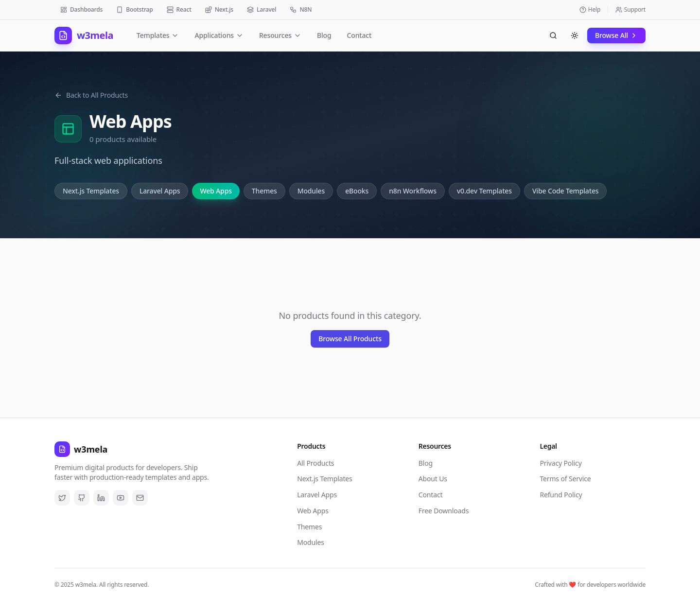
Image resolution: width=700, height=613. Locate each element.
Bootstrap (134, 9)
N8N (301, 9)
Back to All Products (91, 95)
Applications (219, 35)
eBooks (357, 191)
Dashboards (81, 9)
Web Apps (216, 191)
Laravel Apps (160, 191)
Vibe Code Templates (566, 191)
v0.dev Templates (484, 191)
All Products (315, 463)
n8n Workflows (413, 191)
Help (590, 10)
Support (630, 10)
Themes (264, 191)
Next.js (219, 9)
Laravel (262, 9)
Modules (311, 191)
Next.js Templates (91, 191)
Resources (280, 35)
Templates (158, 35)
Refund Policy (561, 495)
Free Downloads (444, 511)
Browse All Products (350, 339)
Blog (324, 35)
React (179, 9)
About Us (433, 479)
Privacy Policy (560, 463)
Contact (359, 35)
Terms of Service (565, 479)
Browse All (616, 35)
